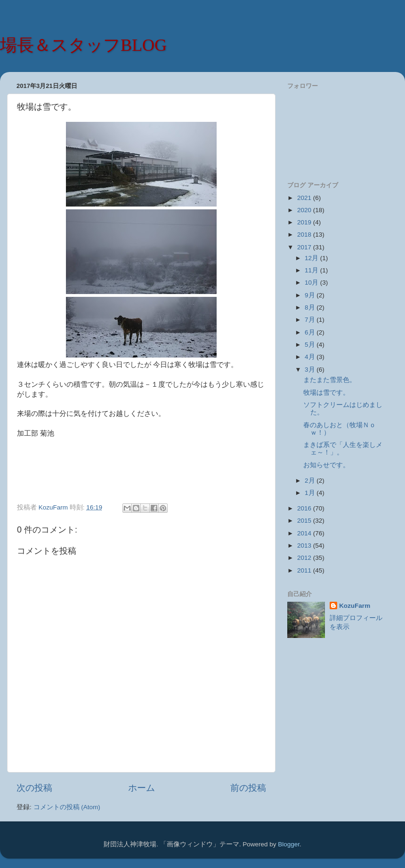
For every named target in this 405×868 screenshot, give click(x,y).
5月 (311, 345)
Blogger (289, 844)
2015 (305, 521)
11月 (312, 270)
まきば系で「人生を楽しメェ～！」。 (343, 449)
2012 (305, 558)
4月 (311, 357)
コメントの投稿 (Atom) (67, 807)
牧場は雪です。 (326, 393)
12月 (312, 258)
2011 (305, 570)
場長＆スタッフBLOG (83, 45)
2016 (305, 508)
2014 (305, 533)
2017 (305, 247)
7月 (311, 320)
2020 (305, 210)
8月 (311, 307)
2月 (311, 481)
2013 (305, 545)
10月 (312, 283)
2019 (305, 222)
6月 (311, 332)
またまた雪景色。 (330, 380)
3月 (311, 370)
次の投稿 (34, 788)
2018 (305, 235)
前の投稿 (248, 788)
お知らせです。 (326, 465)
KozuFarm (355, 606)
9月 (311, 295)
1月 (311, 493)
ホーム (142, 788)
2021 (305, 198)
